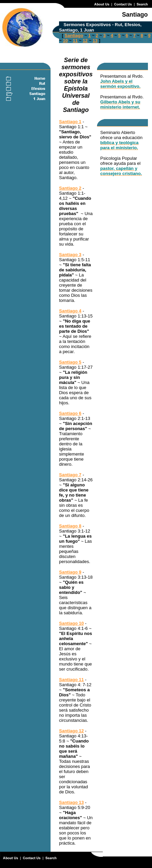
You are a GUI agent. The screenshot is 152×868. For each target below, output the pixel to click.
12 (85, 41)
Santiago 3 (70, 255)
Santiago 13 (71, 802)
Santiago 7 (70, 475)
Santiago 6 (70, 413)
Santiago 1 (70, 122)
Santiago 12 (71, 731)
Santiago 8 (70, 526)
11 (75, 41)
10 (65, 41)
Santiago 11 (71, 680)
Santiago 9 (70, 572)
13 (95, 41)
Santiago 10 (71, 623)
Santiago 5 (70, 362)
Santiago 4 (70, 311)
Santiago (74, 35)
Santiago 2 (70, 188)
